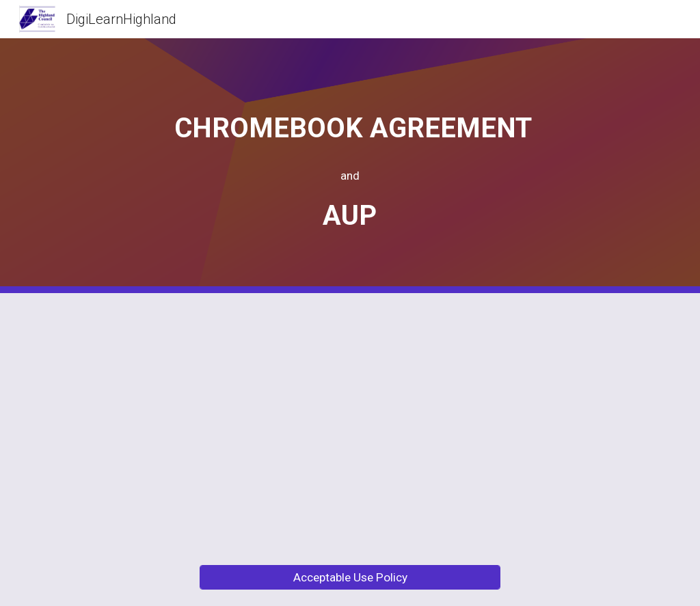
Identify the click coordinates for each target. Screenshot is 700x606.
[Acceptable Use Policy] (350, 578)
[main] (350, 166)
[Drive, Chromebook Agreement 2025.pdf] (192, 421)
